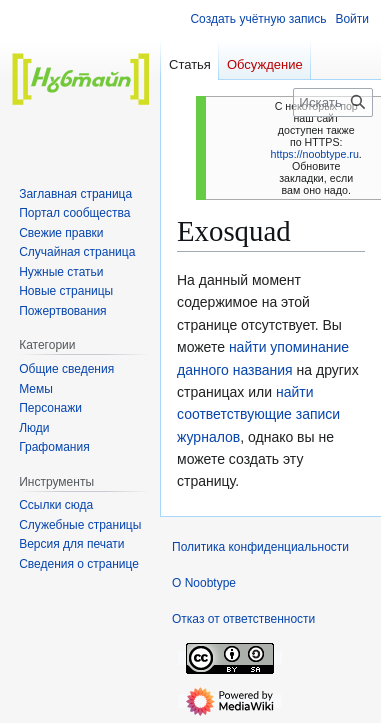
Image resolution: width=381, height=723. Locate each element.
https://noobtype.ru (315, 154)
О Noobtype (204, 583)
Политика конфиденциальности (260, 547)
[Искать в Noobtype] (333, 102)
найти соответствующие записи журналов (258, 414)
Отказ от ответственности (243, 619)
